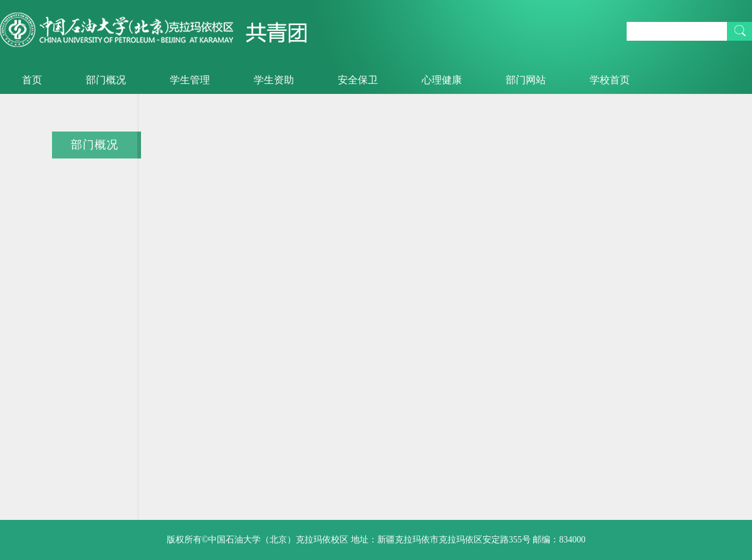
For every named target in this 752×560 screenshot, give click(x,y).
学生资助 (274, 80)
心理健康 (442, 80)
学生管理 (190, 80)
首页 (32, 80)
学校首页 (610, 80)
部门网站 (526, 80)
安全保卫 (358, 80)
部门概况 (106, 80)
